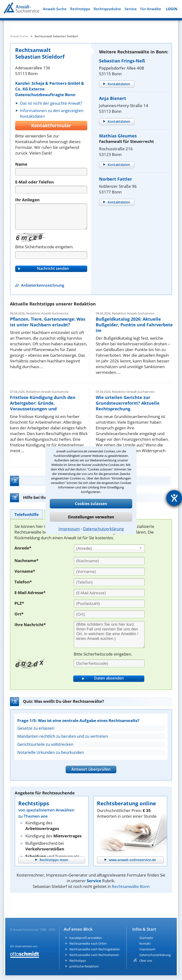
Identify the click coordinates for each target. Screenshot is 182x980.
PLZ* (19, 603)
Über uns (146, 961)
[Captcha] (51, 255)
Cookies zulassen (91, 504)
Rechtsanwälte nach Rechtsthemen (94, 955)
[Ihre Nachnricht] (109, 634)
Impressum (69, 529)
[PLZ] (109, 604)
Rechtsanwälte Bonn (131, 886)
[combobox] (109, 549)
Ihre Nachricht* (30, 625)
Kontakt (145, 943)
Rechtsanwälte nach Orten (88, 943)
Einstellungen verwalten (91, 517)
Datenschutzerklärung (103, 529)
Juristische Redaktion (84, 966)
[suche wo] (99, 24)
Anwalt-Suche (55, 9)
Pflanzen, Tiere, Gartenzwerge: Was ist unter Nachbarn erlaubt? (48, 322)
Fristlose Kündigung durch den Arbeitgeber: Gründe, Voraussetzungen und (43, 403)
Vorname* (25, 571)
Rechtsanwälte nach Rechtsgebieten (95, 949)
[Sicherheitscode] (109, 663)
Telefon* (23, 582)
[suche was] (35, 24)
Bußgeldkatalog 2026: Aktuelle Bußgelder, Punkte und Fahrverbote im (134, 325)
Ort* (19, 614)
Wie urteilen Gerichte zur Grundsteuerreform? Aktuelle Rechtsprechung (128, 403)
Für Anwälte (151, 9)
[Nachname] (109, 561)
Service (131, 9)
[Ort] (109, 614)
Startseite (146, 938)
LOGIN (172, 9)
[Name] (51, 172)
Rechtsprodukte (107, 9)
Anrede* (23, 548)
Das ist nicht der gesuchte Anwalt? (51, 103)
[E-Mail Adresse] (109, 593)
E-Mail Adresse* (30, 593)
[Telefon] (51, 190)
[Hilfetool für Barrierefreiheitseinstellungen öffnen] (174, 498)
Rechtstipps (80, 9)
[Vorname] (109, 572)
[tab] (27, 514)
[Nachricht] (51, 216)
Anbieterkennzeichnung (43, 285)
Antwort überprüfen (91, 769)
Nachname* (26, 560)
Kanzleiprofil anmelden (86, 938)
